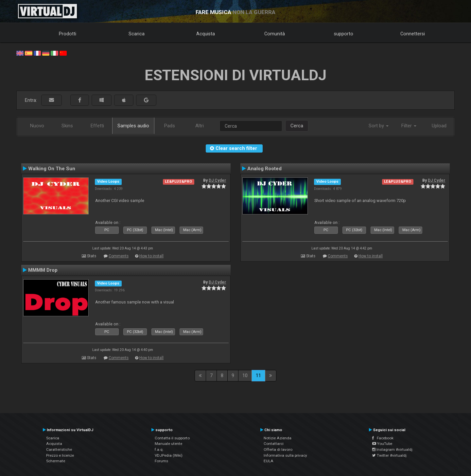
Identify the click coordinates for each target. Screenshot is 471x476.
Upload (439, 126)
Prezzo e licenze (60, 455)
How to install (151, 256)
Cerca (297, 126)
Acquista (206, 34)
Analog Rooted (264, 169)
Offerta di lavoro (278, 449)
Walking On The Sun (52, 169)
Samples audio (133, 126)
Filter (409, 126)
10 (245, 375)
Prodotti (68, 34)
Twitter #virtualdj (389, 455)
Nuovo (37, 126)
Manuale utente (168, 444)
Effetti (97, 126)
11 (258, 375)
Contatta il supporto (172, 438)
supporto (344, 34)
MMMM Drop (43, 270)
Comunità (275, 34)
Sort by (379, 126)
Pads (170, 126)
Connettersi (413, 34)
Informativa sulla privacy (285, 455)
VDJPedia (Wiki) (169, 455)
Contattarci (274, 444)
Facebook (383, 438)
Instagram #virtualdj (392, 449)
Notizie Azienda (278, 438)
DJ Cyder (217, 180)
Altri (200, 126)
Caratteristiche (59, 449)
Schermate (56, 461)
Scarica (137, 34)
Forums (161, 461)
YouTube (382, 444)
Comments (119, 256)
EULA (269, 461)
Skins (67, 126)
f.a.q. (159, 449)
